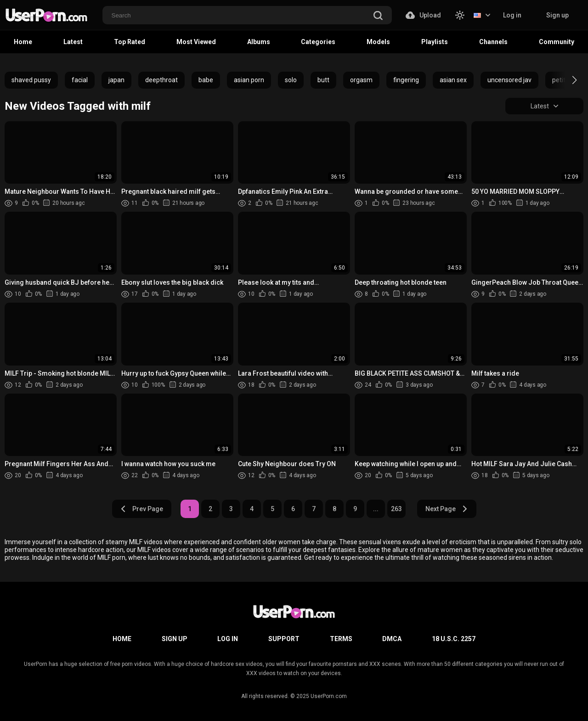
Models (378, 42)
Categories (318, 42)
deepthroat (161, 80)
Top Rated (130, 42)
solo (291, 80)
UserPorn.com (329, 696)
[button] (566, 80)
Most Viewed (196, 42)
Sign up (557, 15)
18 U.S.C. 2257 (454, 639)
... (376, 509)
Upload (423, 15)
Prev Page (141, 509)
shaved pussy (31, 80)
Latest (73, 42)
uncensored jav (509, 80)
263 (396, 509)
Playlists (435, 42)
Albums (259, 42)
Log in (512, 15)
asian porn (249, 80)
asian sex (453, 80)
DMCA (392, 639)
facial (80, 80)
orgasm (361, 80)
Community (557, 42)
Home (23, 42)
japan (116, 80)
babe (206, 80)
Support (284, 639)
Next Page (447, 509)
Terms (341, 639)
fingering (406, 80)
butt (323, 80)
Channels (493, 42)
